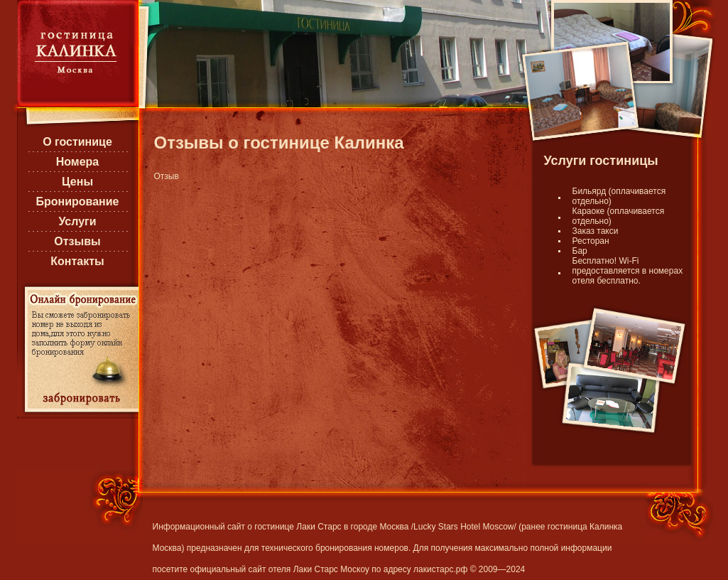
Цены (77, 182)
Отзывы (77, 241)
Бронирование (77, 202)
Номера (78, 162)
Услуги (77, 221)
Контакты (77, 261)
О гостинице (77, 142)
